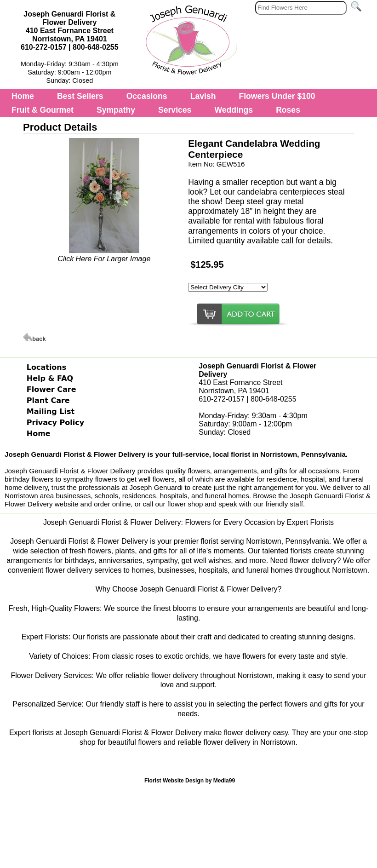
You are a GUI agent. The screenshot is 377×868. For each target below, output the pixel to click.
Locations (47, 367)
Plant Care (48, 400)
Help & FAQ (50, 378)
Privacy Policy (55, 423)
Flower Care (51, 389)
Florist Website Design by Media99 (190, 781)
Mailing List (51, 411)
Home (23, 96)
